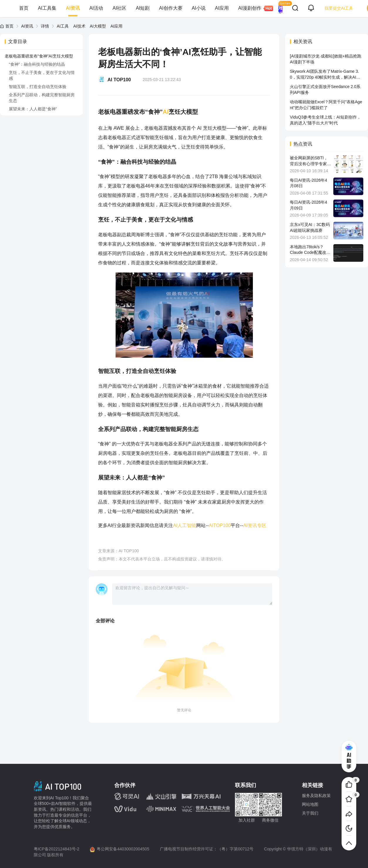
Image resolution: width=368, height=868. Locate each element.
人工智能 (187, 525)
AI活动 (96, 8)
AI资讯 (73, 8)
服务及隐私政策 (316, 796)
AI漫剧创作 (252, 8)
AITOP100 (220, 525)
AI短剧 (143, 8)
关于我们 (310, 813)
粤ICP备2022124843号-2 (57, 849)
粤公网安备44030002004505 (123, 849)
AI (166, 112)
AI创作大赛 (171, 8)
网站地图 (310, 804)
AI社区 (119, 8)
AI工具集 (47, 8)
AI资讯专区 (255, 525)
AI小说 (199, 8)
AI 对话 (280, 8)
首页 (24, 8)
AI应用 (222, 8)
